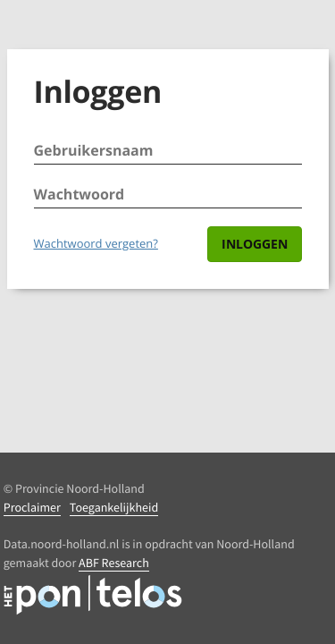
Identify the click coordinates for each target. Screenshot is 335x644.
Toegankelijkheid (114, 507)
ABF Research (114, 563)
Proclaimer (32, 507)
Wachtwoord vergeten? (96, 243)
